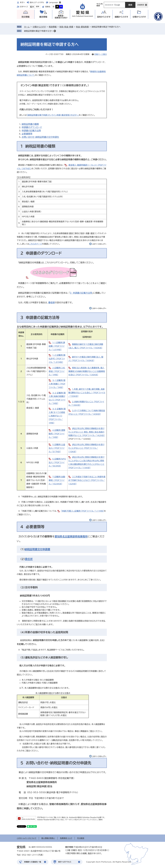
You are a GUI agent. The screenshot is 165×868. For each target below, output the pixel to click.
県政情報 (53, 27)
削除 (55, 31)
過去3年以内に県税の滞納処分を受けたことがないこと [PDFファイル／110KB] (86, 448)
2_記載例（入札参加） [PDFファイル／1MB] (57, 371)
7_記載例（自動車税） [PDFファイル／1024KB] (57, 480)
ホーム (27, 27)
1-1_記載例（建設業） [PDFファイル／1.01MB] (57, 346)
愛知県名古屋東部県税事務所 (71, 536)
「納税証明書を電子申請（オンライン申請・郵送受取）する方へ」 (53, 115)
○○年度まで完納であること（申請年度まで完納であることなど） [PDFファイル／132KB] (87, 480)
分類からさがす (39, 27)
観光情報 (43, 17)
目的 (104, 17)
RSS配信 (81, 838)
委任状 (52, 303)
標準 (38, 7)
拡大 (32, 7)
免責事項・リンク (66, 838)
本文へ (22, 2)
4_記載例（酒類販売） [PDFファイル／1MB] (57, 434)
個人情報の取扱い (48, 838)
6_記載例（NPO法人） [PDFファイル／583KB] (57, 462)
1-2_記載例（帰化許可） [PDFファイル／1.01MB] (57, 359)
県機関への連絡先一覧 (33, 862)
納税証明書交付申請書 (37, 549)
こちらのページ (36, 244)
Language (53, 2)
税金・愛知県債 (82, 27)
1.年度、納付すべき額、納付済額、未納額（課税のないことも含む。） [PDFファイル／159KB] (87, 393)
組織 (121, 17)
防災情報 (26, 17)
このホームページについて (27, 838)
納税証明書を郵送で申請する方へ (39, 31)
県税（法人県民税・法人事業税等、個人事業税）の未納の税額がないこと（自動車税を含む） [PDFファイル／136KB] (87, 371)
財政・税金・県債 (66, 27)
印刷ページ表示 (101, 54)
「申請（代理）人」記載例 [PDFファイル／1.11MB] (83, 511)
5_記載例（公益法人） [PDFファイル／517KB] (57, 448)
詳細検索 (141, 5)
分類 (139, 17)
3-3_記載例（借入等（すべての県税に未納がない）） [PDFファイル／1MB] (57, 416)
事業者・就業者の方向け (61, 17)
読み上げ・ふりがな (37, 2)
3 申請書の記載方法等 (81, 293)
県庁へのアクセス (65, 862)
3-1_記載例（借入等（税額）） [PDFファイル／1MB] (57, 384)
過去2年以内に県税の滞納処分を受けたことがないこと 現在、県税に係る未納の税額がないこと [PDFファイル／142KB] (87, 432)
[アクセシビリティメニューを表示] (158, 16)
